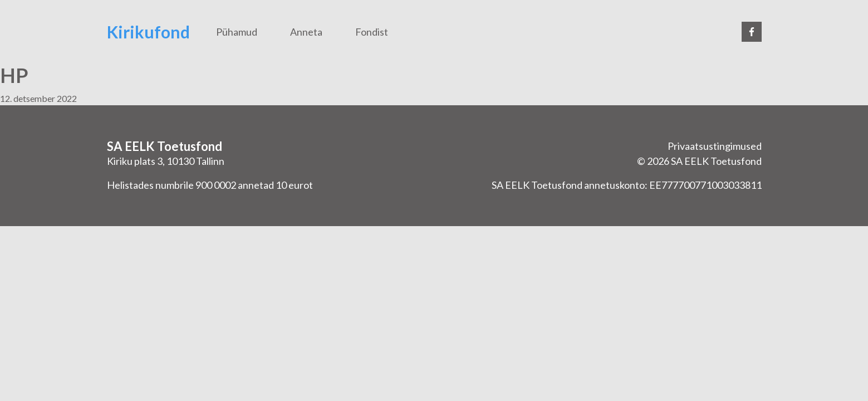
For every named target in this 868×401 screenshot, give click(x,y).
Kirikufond (148, 32)
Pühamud (237, 32)
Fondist (372, 32)
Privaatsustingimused (715, 146)
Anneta (306, 32)
